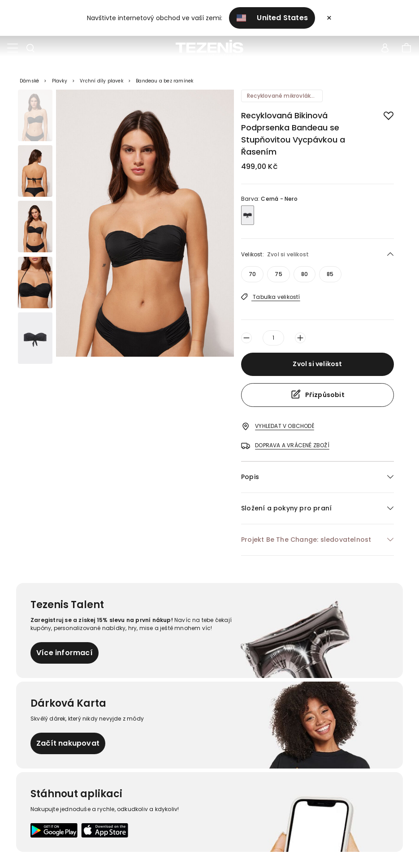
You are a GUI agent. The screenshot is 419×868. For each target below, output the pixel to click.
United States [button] (272, 18)
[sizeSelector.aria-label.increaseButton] (300, 338)
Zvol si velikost (317, 364)
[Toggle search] (30, 48)
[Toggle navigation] (13, 48)
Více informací (65, 653)
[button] (317, 477)
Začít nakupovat (68, 743)
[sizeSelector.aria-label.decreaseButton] (246, 338)
